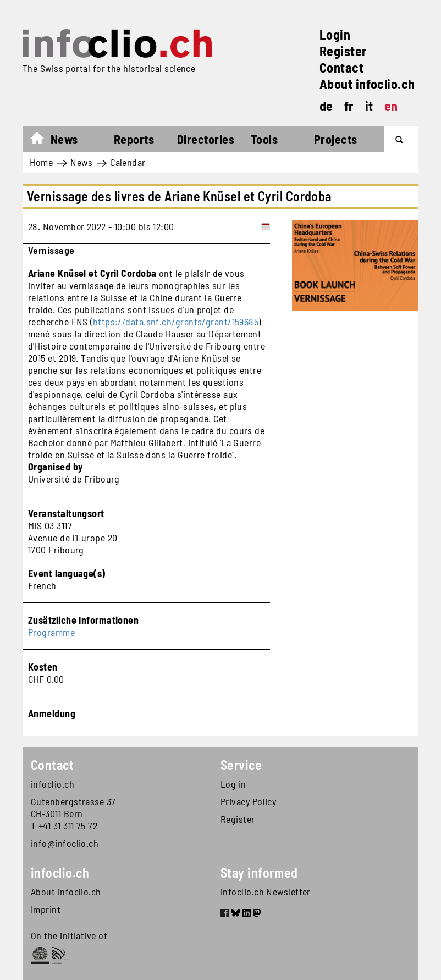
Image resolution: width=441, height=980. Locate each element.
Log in (233, 784)
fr (349, 106)
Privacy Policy (248, 801)
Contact (341, 67)
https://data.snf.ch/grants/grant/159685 (176, 322)
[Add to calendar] (266, 226)
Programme (51, 632)
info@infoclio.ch (65, 843)
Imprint (46, 909)
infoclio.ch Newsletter (266, 892)
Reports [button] (134, 139)
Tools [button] (264, 139)
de (326, 106)
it (369, 106)
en (391, 106)
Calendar (128, 162)
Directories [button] (206, 139)
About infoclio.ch (367, 84)
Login (335, 34)
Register (343, 51)
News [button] (64, 139)
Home (43, 141)
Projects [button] (336, 139)
